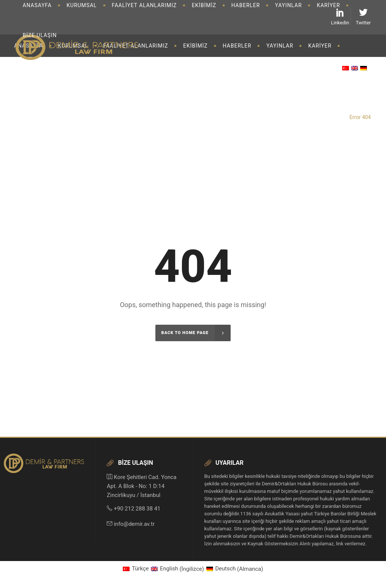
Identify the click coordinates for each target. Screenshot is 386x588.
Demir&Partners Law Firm (314, 117)
